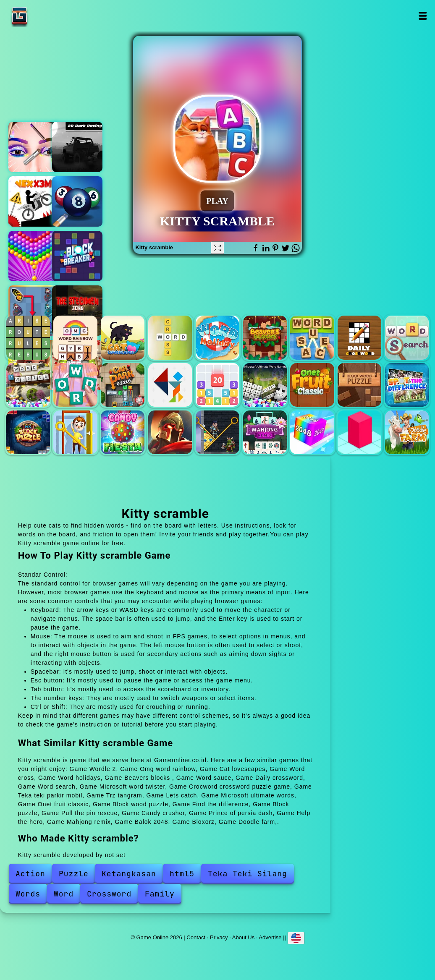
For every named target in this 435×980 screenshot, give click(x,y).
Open (423, 16)
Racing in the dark (77, 147)
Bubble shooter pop (34, 256)
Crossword (109, 894)
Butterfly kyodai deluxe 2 (34, 311)
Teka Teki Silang (248, 874)
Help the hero (217, 432)
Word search (407, 337)
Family (160, 894)
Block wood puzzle (359, 385)
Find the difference (407, 385)
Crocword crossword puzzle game (75, 385)
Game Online (46, 16)
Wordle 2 (28, 337)
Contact (196, 937)
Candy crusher (123, 432)
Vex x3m (34, 201)
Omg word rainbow (75, 337)
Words (28, 894)
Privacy (219, 937)
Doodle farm (407, 432)
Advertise (270, 937)
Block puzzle (28, 432)
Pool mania (77, 201)
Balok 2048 (312, 432)
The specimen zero (77, 311)
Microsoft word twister (28, 385)
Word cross (170, 337)
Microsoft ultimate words (265, 385)
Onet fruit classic (312, 385)
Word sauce (312, 337)
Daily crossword (359, 337)
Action (30, 874)
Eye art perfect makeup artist (34, 147)
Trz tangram (170, 385)
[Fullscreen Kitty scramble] (217, 248)
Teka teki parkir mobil (123, 385)
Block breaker (77, 256)
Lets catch (217, 385)
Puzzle (74, 874)
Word (64, 894)
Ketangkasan (129, 874)
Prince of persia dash (170, 432)
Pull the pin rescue (75, 432)
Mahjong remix (265, 432)
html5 (182, 874)
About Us (243, 937)
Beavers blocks (265, 337)
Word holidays (217, 337)
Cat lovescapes (123, 337)
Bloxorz (359, 432)
